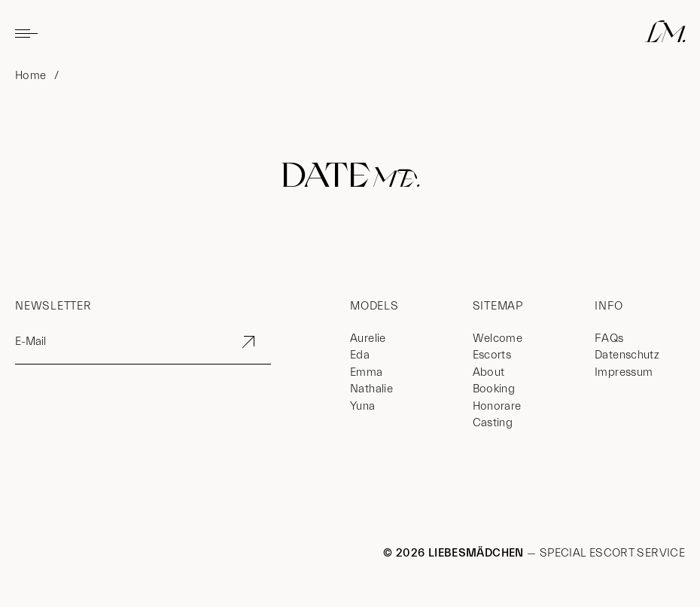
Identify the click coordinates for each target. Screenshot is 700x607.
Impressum (624, 372)
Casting (493, 423)
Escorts (492, 355)
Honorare (497, 406)
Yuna (363, 406)
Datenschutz (627, 355)
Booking (494, 389)
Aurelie (368, 339)
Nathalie (371, 389)
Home (31, 76)
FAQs (609, 339)
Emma (367, 372)
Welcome (498, 339)
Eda (360, 355)
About (489, 372)
